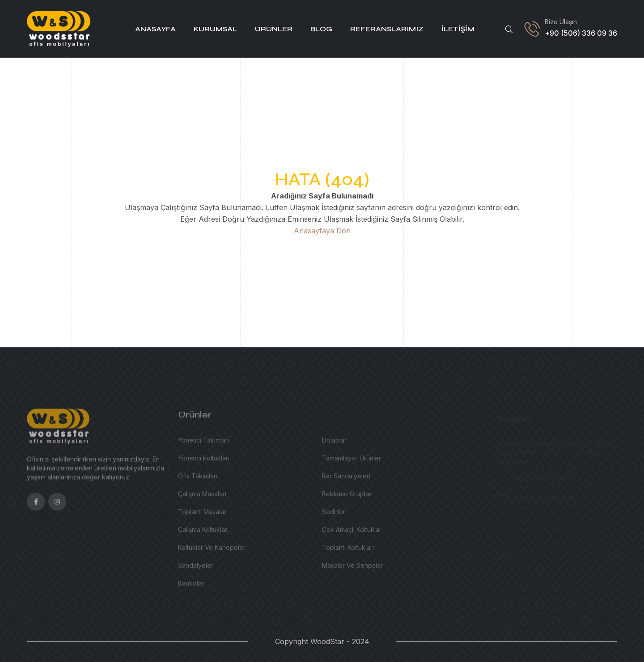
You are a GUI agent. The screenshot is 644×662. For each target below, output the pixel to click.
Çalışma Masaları (202, 497)
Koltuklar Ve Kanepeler (212, 550)
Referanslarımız (387, 29)
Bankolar (191, 586)
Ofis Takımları (198, 479)
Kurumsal (215, 29)
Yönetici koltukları (204, 461)
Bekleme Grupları (347, 497)
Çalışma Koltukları (203, 533)
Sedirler (334, 515)
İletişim (458, 29)
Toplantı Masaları (203, 515)
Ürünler (274, 29)
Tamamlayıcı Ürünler (352, 461)
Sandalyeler (196, 568)
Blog (321, 29)
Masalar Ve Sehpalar (352, 568)
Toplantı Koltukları (348, 550)
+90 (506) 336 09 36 (581, 33)
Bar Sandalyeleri (346, 479)
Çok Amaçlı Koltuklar (352, 533)
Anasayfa (155, 29)
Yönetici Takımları (203, 443)
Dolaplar (334, 443)
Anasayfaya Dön (322, 231)
